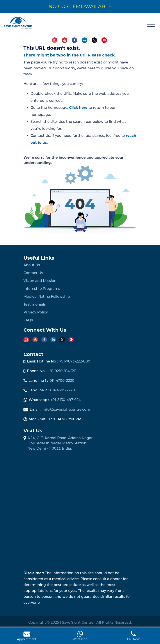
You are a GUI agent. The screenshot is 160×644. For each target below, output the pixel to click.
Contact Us (33, 273)
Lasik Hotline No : (42, 361)
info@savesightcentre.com (66, 409)
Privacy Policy (36, 312)
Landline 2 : (39, 390)
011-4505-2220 (63, 390)
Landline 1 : (38, 381)
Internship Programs (42, 289)
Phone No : (37, 371)
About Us (32, 265)
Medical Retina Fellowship (47, 296)
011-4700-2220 (62, 381)
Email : (35, 409)
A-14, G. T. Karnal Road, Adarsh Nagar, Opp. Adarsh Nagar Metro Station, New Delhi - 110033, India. (60, 443)
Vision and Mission (40, 281)
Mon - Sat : (38, 419)
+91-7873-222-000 (75, 361)
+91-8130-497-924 (66, 400)
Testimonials (35, 304)
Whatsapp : (39, 400)
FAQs (28, 320)
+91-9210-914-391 (62, 371)
